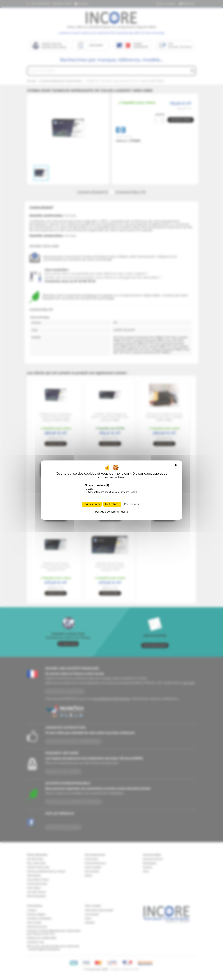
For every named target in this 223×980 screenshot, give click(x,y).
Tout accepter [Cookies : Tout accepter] (92, 504)
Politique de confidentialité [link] (111, 512)
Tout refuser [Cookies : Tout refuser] (112, 504)
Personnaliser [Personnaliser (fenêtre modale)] (132, 504)
